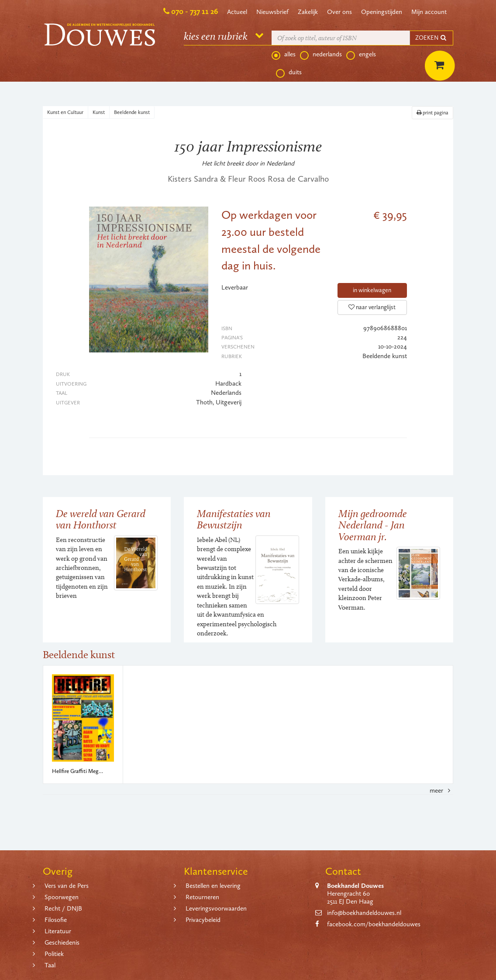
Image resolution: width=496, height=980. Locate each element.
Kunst (99, 112)
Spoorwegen (62, 897)
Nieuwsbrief (272, 12)
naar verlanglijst (372, 307)
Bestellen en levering (213, 886)
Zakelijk (308, 12)
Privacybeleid (203, 920)
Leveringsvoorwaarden (216, 908)
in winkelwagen (372, 290)
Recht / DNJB (63, 908)
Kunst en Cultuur (65, 112)
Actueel (237, 12)
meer (441, 790)
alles (284, 55)
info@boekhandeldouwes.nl (364, 913)
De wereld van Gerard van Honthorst (101, 519)
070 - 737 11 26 (195, 11)
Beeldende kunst (132, 112)
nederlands (321, 55)
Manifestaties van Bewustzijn (234, 519)
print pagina (432, 113)
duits (289, 72)
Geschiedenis (62, 942)
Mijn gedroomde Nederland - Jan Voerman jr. (373, 525)
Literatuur (58, 931)
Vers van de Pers (67, 886)
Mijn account (429, 12)
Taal (50, 965)
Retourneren (202, 897)
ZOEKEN (431, 38)
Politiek (54, 954)
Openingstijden (382, 12)
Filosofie (56, 920)
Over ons (339, 12)
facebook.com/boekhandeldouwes (374, 924)
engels (361, 55)
